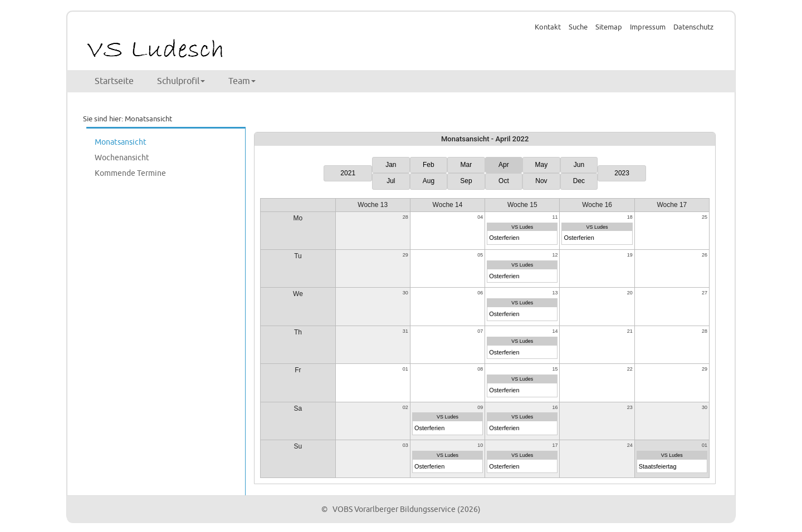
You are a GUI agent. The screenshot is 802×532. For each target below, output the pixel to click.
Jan (391, 165)
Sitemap (609, 27)
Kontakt (548, 27)
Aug (429, 181)
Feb (429, 165)
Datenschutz (693, 27)
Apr (504, 165)
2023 (622, 173)
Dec (579, 181)
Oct (504, 181)
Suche (578, 27)
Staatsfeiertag (658, 466)
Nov (541, 181)
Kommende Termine (130, 173)
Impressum (648, 27)
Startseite (114, 81)
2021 (348, 173)
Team (242, 81)
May (542, 165)
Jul (391, 181)
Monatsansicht (121, 142)
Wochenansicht (122, 158)
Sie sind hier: (103, 119)
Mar (466, 165)
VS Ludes (522, 227)
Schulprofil (181, 81)
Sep (466, 181)
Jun (579, 165)
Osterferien (504, 238)
